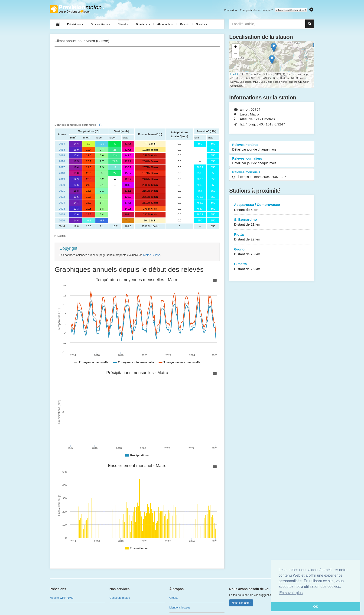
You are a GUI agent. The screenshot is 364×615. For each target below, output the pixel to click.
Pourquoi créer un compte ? (256, 10)
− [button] (236, 54)
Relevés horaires (272, 147)
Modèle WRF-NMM (62, 598)
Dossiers (143, 24)
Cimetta (272, 267)
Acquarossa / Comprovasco (272, 207)
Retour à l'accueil (77, 9)
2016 (62, 161)
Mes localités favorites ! (291, 10)
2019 (62, 179)
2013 (62, 144)
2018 (62, 173)
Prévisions (75, 24)
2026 (62, 220)
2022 (62, 197)
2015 (62, 155)
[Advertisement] (137, 84)
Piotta (272, 237)
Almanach (165, 24)
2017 (62, 167)
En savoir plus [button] (291, 593)
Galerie (184, 24)
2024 (62, 209)
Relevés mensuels (272, 175)
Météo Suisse (152, 255)
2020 (62, 185)
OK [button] (316, 607)
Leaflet (234, 74)
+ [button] (236, 47)
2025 (62, 214)
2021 (62, 191)
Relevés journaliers (272, 161)
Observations (101, 24)
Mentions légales (180, 608)
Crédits (174, 598)
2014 (62, 150)
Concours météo (120, 598)
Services (201, 24)
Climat (123, 24)
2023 (62, 203)
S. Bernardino (272, 222)
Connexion (230, 10)
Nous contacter (241, 603)
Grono (272, 252)
